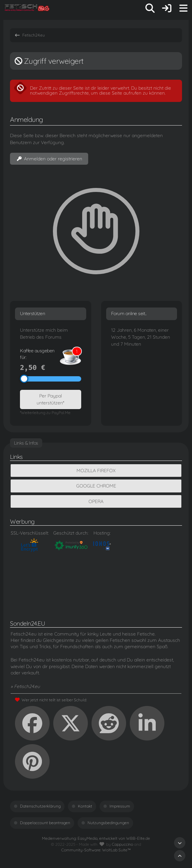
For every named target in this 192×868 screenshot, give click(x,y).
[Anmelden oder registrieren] (167, 8)
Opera (96, 501)
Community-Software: (96, 850)
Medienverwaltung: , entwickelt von (96, 838)
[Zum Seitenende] (180, 843)
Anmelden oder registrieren (49, 159)
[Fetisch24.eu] (27, 8)
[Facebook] (32, 723)
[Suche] (150, 8)
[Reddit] (109, 723)
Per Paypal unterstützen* (50, 399)
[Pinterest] (32, 761)
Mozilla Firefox (96, 471)
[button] (147, 723)
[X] (71, 723)
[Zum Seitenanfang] (180, 856)
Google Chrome (96, 486)
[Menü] (183, 8)
